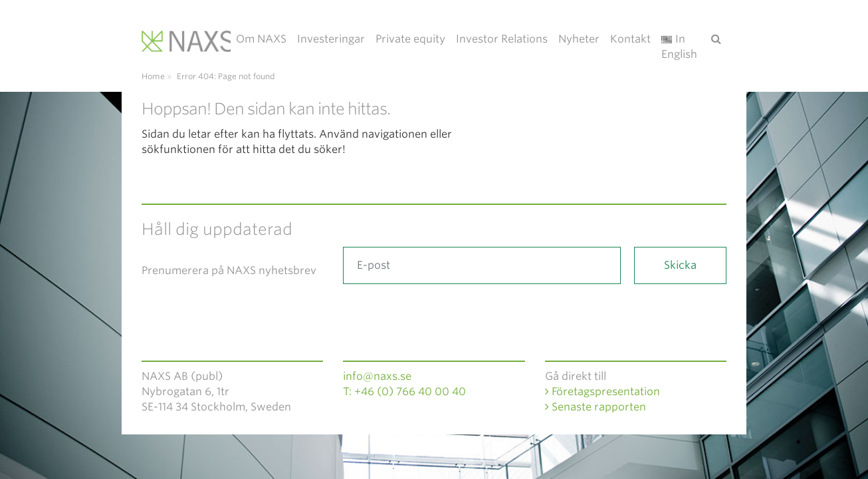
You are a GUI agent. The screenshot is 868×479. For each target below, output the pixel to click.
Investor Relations (502, 39)
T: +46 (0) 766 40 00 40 (404, 392)
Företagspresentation (602, 392)
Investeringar (331, 39)
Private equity (410, 39)
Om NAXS (261, 39)
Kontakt (630, 39)
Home (153, 76)
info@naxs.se (377, 376)
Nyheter (579, 39)
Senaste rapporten (596, 407)
